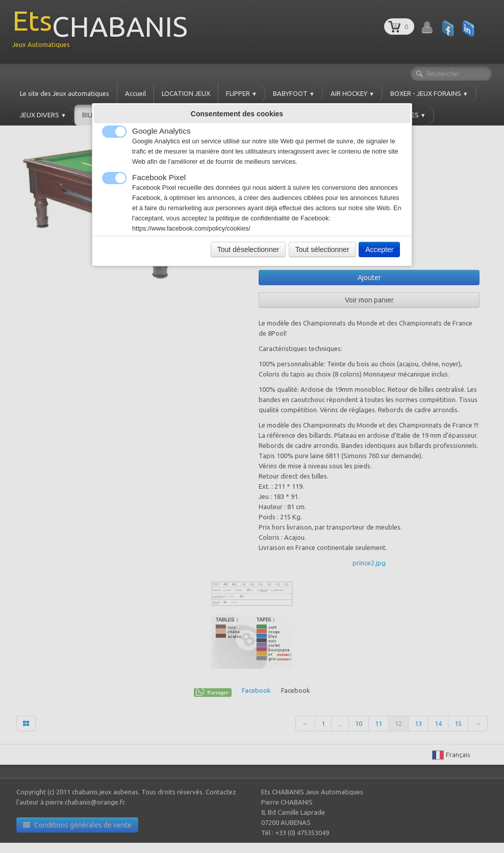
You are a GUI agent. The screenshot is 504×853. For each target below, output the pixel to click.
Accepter (379, 249)
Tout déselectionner (248, 249)
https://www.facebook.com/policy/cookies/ (191, 229)
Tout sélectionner (322, 249)
